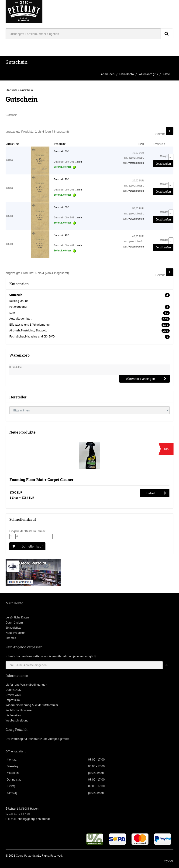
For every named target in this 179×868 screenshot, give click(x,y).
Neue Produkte (15, 633)
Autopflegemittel (20, 319)
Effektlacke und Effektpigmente (29, 325)
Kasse (166, 74)
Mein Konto (127, 74)
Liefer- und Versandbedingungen (26, 685)
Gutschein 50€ (61, 207)
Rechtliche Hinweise (19, 710)
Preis (141, 144)
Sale (12, 313)
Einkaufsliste (14, 628)
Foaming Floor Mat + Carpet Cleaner (41, 479)
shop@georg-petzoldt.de (34, 819)
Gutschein (27, 90)
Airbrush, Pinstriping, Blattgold (28, 330)
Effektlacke (35, 739)
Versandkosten (136, 163)
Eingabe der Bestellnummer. (28, 531)
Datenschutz (14, 690)
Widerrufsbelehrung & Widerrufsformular (32, 705)
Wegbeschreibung (17, 720)
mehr (79, 162)
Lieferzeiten (13, 715)
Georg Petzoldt (25, 856)
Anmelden (108, 74)
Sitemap (11, 638)
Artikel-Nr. (13, 144)
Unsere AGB (13, 695)
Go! (168, 665)
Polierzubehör (18, 307)
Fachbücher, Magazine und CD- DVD (32, 336)
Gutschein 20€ (61, 179)
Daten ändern (14, 623)
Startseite (12, 90)
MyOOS (169, 861)
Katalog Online (19, 301)
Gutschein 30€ (61, 152)
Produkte (60, 144)
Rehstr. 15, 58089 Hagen (22, 809)
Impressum (13, 700)
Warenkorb (145, 74)
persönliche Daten (17, 617)
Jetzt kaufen (163, 164)
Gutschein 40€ (61, 235)
